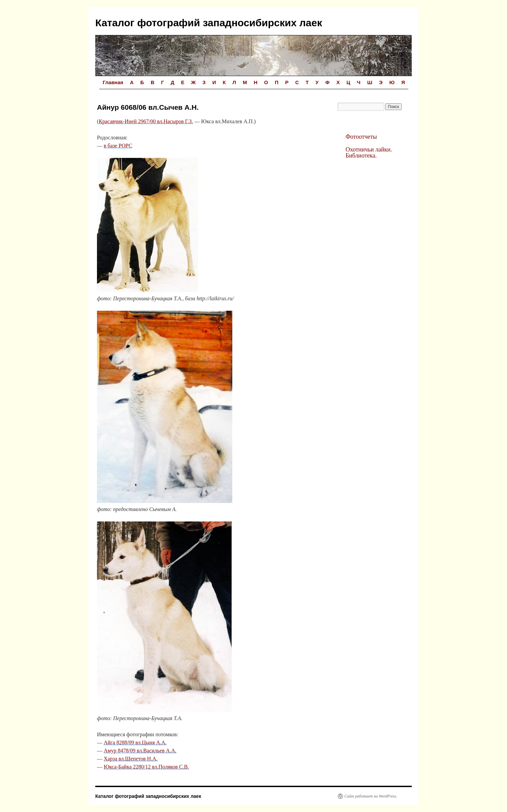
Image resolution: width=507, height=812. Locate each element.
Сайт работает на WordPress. (371, 796)
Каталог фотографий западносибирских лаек (209, 23)
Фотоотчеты (361, 137)
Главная (113, 82)
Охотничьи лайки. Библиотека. (369, 153)
